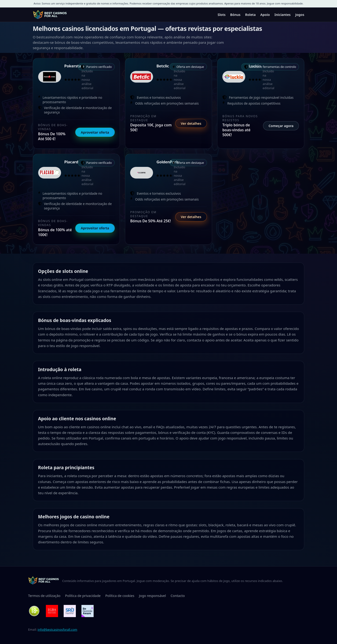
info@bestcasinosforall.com (58, 629)
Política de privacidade (83, 596)
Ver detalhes (191, 123)
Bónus (235, 15)
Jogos (300, 15)
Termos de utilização (44, 596)
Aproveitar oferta (95, 132)
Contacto (178, 596)
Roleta (250, 15)
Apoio (265, 15)
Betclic (163, 66)
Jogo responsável (152, 596)
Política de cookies (120, 596)
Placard (71, 162)
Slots (222, 15)
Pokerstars (75, 66)
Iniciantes (283, 15)
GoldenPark (167, 162)
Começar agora (281, 126)
